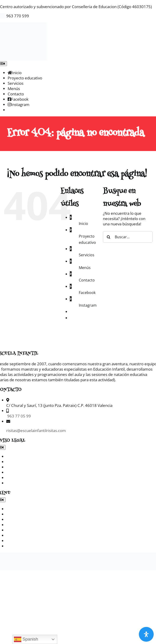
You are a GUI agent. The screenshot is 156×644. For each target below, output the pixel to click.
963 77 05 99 (19, 416)
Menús (85, 268)
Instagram (88, 305)
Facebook (87, 293)
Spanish (26, 639)
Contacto (87, 280)
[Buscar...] (128, 237)
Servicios (87, 255)
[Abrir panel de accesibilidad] (146, 634)
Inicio (83, 224)
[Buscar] (109, 237)
